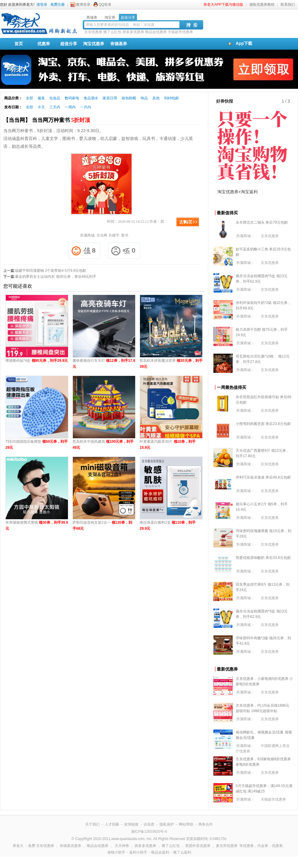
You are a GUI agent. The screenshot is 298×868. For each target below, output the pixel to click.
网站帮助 (186, 824)
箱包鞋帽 (129, 98)
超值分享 (69, 44)
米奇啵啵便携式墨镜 (37, 525)
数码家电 (72, 98)
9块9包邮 (171, 98)
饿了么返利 (182, 852)
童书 (125, 235)
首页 (19, 44)
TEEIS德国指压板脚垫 (37, 445)
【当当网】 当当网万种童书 (47, 120)
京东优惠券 (93, 32)
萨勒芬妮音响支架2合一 (102, 525)
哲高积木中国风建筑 (103, 445)
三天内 (55, 107)
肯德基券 (119, 44)
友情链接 (131, 824)
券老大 (18, 846)
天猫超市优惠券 (180, 32)
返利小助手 (138, 852)
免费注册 (57, 5)
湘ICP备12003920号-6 (149, 832)
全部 (29, 98)
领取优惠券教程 (262, 5)
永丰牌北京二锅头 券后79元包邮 (262, 222)
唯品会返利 (160, 852)
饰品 (144, 98)
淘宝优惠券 (94, 44)
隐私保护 (167, 824)
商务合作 (206, 824)
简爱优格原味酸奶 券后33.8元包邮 (263, 558)
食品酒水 (91, 98)
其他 (156, 98)
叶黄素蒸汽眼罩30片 (168, 445)
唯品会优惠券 (156, 32)
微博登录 (83, 5)
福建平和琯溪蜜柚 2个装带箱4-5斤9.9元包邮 (51, 271)
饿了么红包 (112, 32)
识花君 (149, 824)
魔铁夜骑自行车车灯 (104, 364)
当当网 (102, 235)
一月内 (85, 107)
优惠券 (44, 44)
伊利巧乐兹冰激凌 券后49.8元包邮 (263, 477)
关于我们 (92, 824)
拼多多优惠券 (133, 32)
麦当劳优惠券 (227, 846)
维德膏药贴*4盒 (37, 361)
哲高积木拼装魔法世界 (171, 364)
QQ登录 (105, 5)
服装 (41, 98)
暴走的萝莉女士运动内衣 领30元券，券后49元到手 (56, 277)
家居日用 (110, 98)
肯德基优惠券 (70, 846)
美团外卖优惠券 (198, 846)
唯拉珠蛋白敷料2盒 (168, 525)
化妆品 (55, 98)
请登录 (42, 5)
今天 (41, 107)
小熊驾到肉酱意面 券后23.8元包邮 (263, 424)
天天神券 (122, 846)
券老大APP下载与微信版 (223, 5)
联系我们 (288, 5)
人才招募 (112, 824)
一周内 (70, 107)
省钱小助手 (116, 852)
